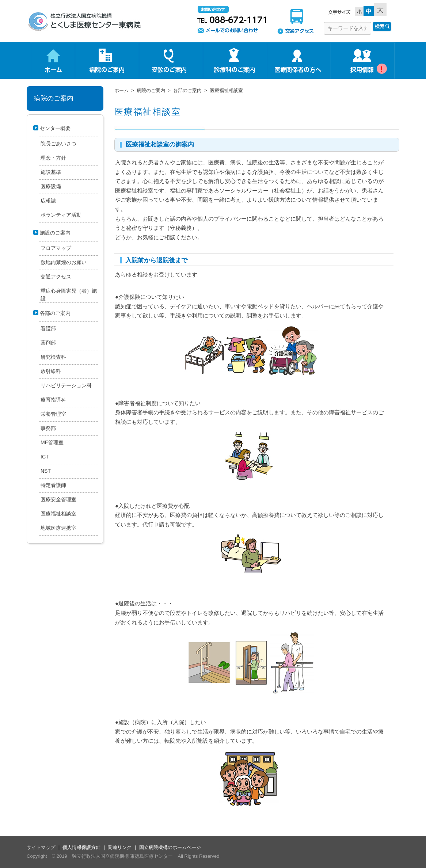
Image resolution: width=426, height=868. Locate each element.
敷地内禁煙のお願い (64, 262)
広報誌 (48, 201)
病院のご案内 (151, 90)
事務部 (48, 428)
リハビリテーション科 (66, 385)
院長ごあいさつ (58, 144)
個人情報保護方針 (81, 847)
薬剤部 (48, 343)
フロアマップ (56, 248)
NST (46, 471)
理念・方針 (53, 158)
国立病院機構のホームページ (170, 847)
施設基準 (51, 172)
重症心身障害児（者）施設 (69, 295)
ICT (45, 457)
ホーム (121, 90)
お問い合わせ (232, 20)
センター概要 (55, 128)
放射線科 (51, 371)
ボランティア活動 (61, 215)
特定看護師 (53, 485)
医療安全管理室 (58, 499)
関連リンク (120, 847)
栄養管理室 (53, 414)
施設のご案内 (55, 233)
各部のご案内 (187, 90)
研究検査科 (53, 357)
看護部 (48, 328)
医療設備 (51, 186)
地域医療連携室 (58, 528)
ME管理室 (52, 442)
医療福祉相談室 (148, 112)
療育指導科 (53, 400)
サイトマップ (41, 847)
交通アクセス (296, 20)
